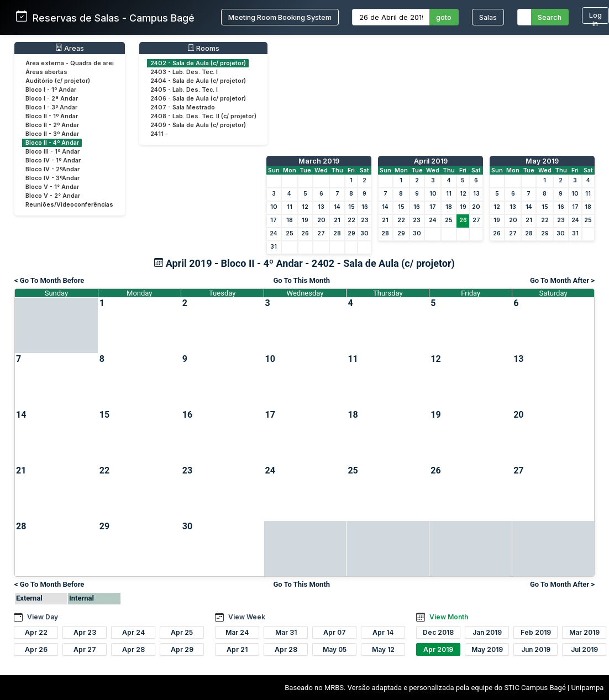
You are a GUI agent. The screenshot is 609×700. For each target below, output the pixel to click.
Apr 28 (133, 649)
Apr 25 (182, 632)
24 (274, 233)
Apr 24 (133, 632)
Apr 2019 (438, 649)
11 (290, 207)
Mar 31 (286, 632)
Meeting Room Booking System (280, 17)
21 (337, 220)
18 (290, 220)
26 (305, 233)
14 (337, 207)
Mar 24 (237, 632)
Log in (595, 17)
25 (290, 233)
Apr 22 (36, 632)
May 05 (335, 649)
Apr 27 (85, 649)
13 (321, 207)
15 (351, 207)
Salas (488, 17)
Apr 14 (383, 632)
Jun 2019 (536, 649)
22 (351, 220)
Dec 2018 (438, 632)
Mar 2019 (584, 632)
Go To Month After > (562, 280)
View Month (449, 617)
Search (550, 17)
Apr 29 (182, 649)
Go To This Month (301, 280)
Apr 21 (237, 649)
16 (365, 207)
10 (274, 207)
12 (305, 207)
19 (305, 220)
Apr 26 (36, 649)
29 (351, 233)
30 (364, 233)
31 (274, 247)
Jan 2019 (487, 632)
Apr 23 (85, 632)
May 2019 (542, 161)
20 (321, 220)
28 (337, 233)
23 (365, 220)
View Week (247, 617)
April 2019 (431, 161)
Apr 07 (335, 632)
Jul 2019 (584, 649)
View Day (43, 617)
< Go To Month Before (49, 280)
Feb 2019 (536, 632)
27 (321, 233)
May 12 (383, 649)
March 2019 (319, 161)
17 (274, 220)
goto (444, 17)
